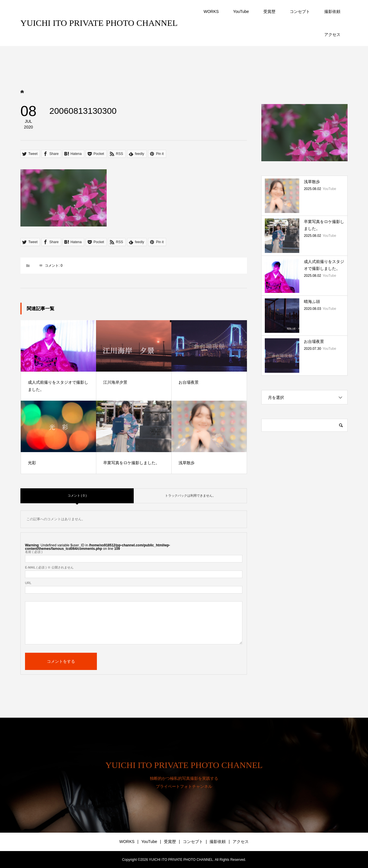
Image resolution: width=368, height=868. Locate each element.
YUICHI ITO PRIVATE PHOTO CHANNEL (99, 23)
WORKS (211, 11)
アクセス (332, 34)
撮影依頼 (332, 11)
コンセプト (300, 11)
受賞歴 (269, 11)
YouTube (241, 11)
